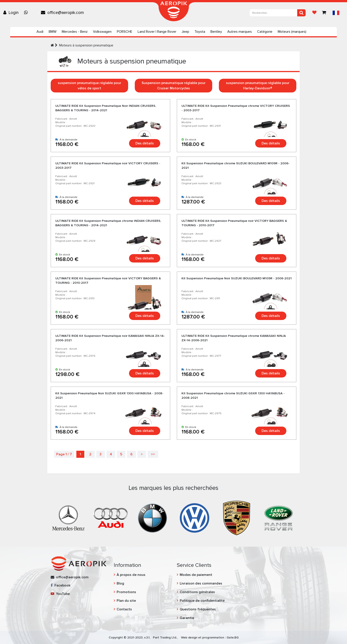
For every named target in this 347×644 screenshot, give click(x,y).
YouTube (60, 594)
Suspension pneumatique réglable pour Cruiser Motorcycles (174, 86)
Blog (120, 583)
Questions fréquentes (198, 609)
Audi (40, 32)
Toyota (200, 32)
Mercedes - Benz (75, 32)
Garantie (187, 618)
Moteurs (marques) (292, 32)
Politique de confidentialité (202, 601)
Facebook (61, 585)
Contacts (124, 609)
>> (153, 454)
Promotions (126, 592)
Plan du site (126, 601)
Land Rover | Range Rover (157, 32)
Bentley (216, 32)
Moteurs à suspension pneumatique (86, 45)
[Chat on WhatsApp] (27, 13)
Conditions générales (197, 592)
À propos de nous (131, 575)
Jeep (185, 32)
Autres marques (240, 32)
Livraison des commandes (201, 583)
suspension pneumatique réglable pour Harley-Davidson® (258, 86)
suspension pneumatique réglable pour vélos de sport (90, 86)
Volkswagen (102, 32)
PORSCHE (125, 32)
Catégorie (265, 32)
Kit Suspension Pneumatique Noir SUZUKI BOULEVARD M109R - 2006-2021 (237, 278)
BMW (53, 32)
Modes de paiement (196, 575)
